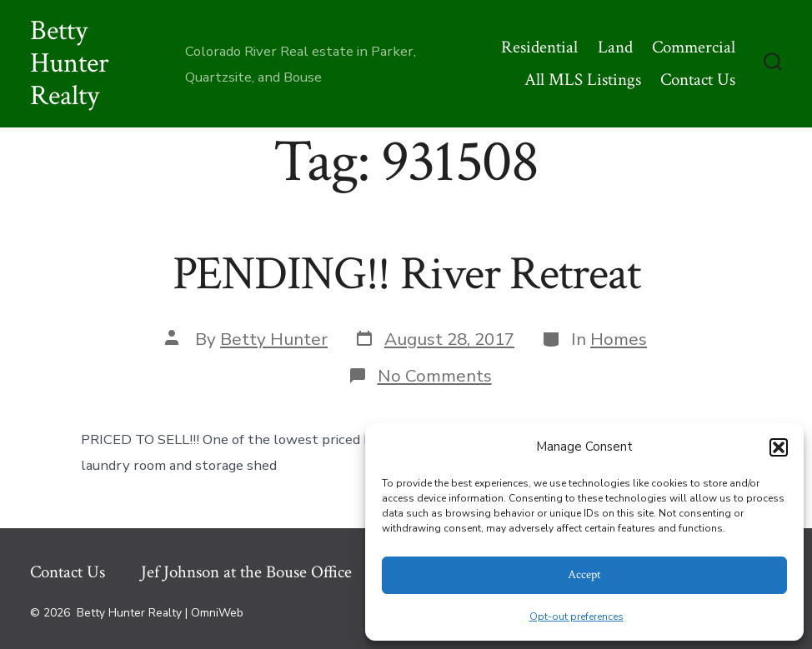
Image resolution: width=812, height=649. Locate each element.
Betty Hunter (274, 339)
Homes (619, 339)
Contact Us (698, 80)
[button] (779, 447)
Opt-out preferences (576, 617)
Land (615, 47)
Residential (539, 47)
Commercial (694, 47)
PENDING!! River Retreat (406, 274)
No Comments (435, 376)
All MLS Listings (583, 80)
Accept (584, 574)
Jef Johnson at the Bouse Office (246, 572)
